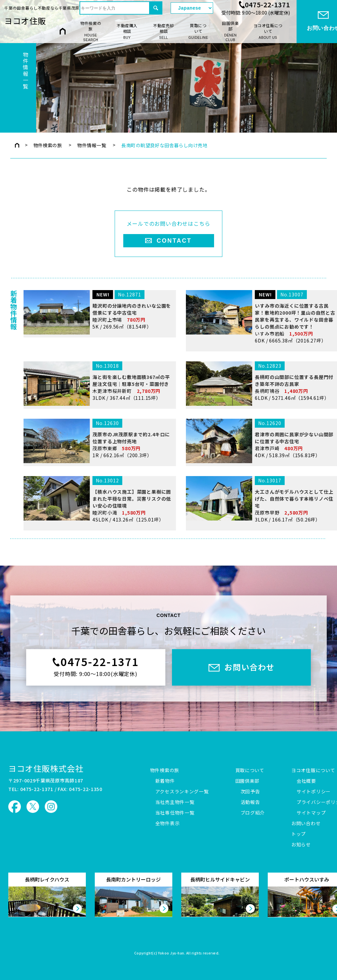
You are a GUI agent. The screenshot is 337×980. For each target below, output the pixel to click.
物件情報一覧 (92, 145)
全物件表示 (168, 824)
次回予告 (250, 792)
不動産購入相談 (127, 31)
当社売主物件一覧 (175, 802)
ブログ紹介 (253, 813)
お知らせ (301, 845)
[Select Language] (192, 8)
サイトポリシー (314, 792)
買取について (198, 31)
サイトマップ (311, 813)
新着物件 (165, 781)
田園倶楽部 (230, 31)
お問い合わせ (306, 824)
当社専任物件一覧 (175, 813)
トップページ (17, 145)
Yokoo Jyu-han (171, 953)
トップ (299, 834)
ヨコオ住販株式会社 (46, 768)
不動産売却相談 (164, 31)
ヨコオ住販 (25, 21)
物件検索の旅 (91, 31)
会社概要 (306, 781)
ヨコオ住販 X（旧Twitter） (33, 807)
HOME (63, 31)
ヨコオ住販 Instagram (51, 807)
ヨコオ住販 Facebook (15, 807)
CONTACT (174, 241)
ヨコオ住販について (268, 31)
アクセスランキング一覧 (182, 792)
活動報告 (250, 802)
